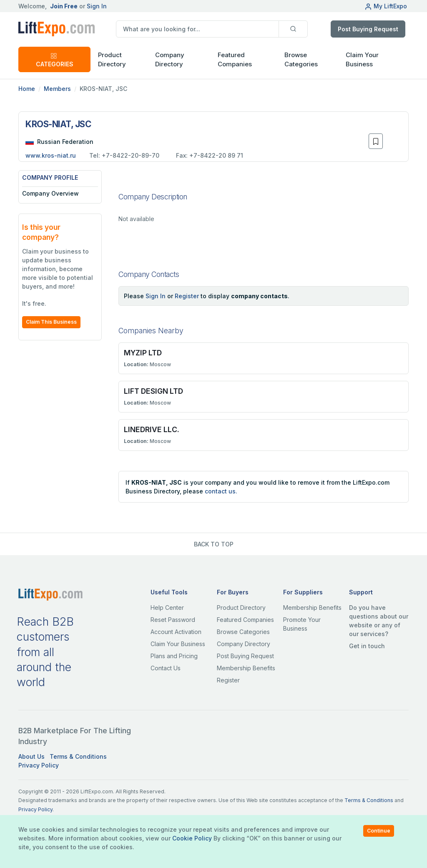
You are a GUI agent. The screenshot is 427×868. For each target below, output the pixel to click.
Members (57, 89)
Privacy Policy (39, 765)
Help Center (167, 608)
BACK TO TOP (214, 544)
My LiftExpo (386, 6)
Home (27, 89)
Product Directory (241, 608)
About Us (31, 756)
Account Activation (176, 632)
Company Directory (170, 60)
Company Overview (50, 193)
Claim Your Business (362, 60)
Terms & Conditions (78, 756)
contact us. (221, 491)
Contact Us (166, 668)
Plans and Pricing (174, 656)
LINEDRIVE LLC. (152, 429)
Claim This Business (51, 322)
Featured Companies (235, 60)
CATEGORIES (55, 60)
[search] (197, 29)
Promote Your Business (302, 624)
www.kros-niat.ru (51, 155)
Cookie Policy (192, 838)
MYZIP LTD (143, 353)
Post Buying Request (368, 29)
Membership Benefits (246, 668)
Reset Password (173, 620)
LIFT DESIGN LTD (153, 391)
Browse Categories (301, 60)
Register (187, 296)
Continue (379, 831)
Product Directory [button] (112, 60)
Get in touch (367, 646)
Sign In (97, 6)
